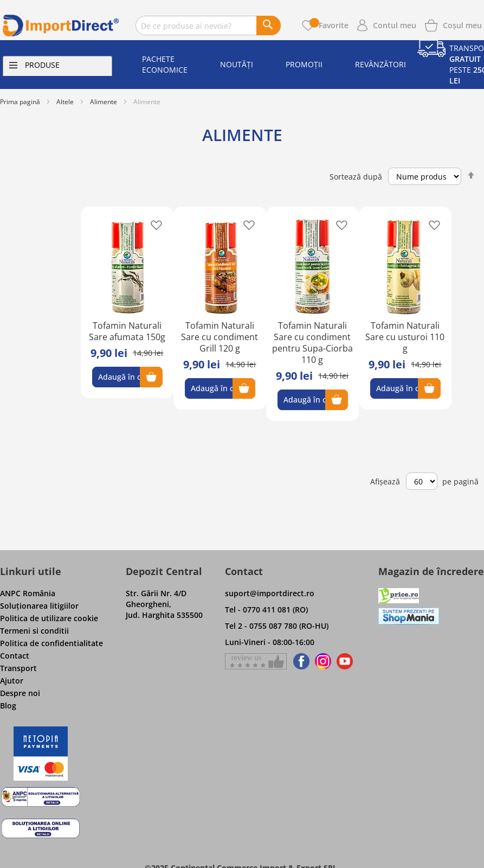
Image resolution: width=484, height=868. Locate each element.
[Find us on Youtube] (345, 661)
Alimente (104, 102)
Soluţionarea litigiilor (39, 606)
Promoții (304, 64)
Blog (8, 706)
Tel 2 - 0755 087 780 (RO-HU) (277, 626)
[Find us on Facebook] (299, 661)
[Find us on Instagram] (323, 661)
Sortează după (356, 177)
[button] (153, 224)
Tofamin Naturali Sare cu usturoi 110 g (405, 337)
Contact (15, 656)
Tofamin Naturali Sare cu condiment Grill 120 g (220, 337)
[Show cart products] (462, 24)
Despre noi (20, 693)
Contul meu (395, 25)
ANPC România (28, 593)
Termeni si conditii (34, 631)
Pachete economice (165, 64)
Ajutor (12, 681)
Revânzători (380, 64)
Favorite (329, 25)
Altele (65, 102)
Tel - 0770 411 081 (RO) (266, 609)
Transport (18, 668)
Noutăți (237, 64)
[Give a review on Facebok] (256, 661)
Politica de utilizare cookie (49, 618)
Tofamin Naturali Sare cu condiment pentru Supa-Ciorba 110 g (312, 343)
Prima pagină (20, 102)
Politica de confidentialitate (51, 643)
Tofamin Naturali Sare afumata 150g (127, 331)
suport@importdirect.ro (270, 593)
